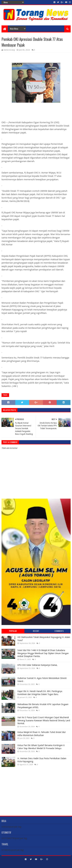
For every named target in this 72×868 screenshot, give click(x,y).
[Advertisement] (36, 789)
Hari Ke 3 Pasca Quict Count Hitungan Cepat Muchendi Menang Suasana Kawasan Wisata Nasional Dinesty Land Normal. (44, 720)
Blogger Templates (49, 864)
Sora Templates (32, 864)
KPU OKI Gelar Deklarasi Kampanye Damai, (37, 665)
